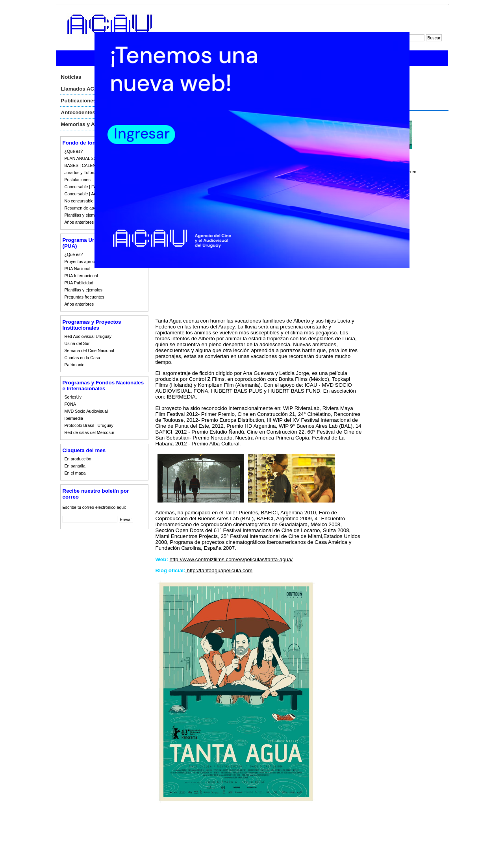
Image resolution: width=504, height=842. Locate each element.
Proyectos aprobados (84, 262)
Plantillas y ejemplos (84, 215)
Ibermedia (74, 418)
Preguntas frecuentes (84, 297)
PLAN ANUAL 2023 (83, 158)
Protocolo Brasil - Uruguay (89, 425)
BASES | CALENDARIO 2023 (92, 165)
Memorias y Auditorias (89, 124)
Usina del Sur (77, 343)
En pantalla (75, 466)
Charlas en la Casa (82, 358)
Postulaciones (78, 180)
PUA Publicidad (79, 283)
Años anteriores (79, 222)
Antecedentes (78, 112)
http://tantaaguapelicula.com (219, 570)
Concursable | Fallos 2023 (89, 187)
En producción (78, 459)
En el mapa (75, 473)
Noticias (71, 77)
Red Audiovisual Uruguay (88, 336)
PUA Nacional (78, 269)
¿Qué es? (74, 151)
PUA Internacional (81, 276)
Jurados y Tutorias (82, 172)
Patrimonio (75, 365)
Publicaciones (79, 101)
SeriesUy (73, 397)
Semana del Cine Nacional (89, 351)
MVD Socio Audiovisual (86, 411)
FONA (70, 404)
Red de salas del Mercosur (90, 432)
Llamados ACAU (82, 89)
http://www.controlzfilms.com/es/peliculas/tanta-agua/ (231, 559)
